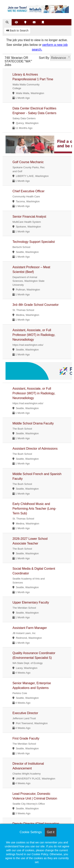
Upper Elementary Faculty (31, 602)
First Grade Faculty (26, 738)
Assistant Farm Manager (30, 628)
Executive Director (25, 713)
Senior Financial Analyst (29, 217)
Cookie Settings (31, 832)
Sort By (44, 58)
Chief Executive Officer (28, 191)
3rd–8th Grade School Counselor (36, 305)
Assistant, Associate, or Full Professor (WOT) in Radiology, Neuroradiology (34, 335)
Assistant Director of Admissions (35, 449)
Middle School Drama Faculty (33, 423)
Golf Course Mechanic (28, 162)
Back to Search (17, 31)
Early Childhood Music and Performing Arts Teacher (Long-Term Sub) (34, 509)
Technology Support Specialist (34, 242)
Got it (51, 832)
